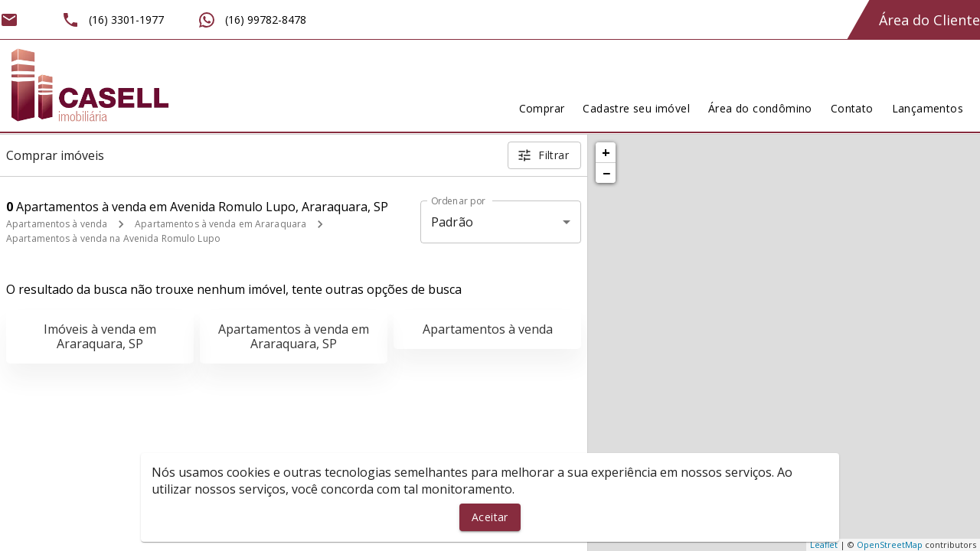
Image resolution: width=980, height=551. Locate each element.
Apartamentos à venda (57, 224)
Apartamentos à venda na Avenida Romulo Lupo (113, 238)
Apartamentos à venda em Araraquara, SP (294, 336)
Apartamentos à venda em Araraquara (220, 224)
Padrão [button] (452, 222)
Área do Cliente (929, 20)
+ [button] (606, 152)
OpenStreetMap (890, 544)
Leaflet (824, 544)
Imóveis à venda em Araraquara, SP (100, 336)
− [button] (606, 173)
